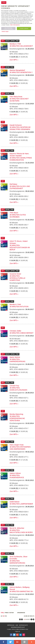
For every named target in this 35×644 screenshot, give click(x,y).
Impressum (11, 625)
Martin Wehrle (15, 357)
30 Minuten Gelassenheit (21, 46)
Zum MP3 (13, 60)
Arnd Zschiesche (16, 557)
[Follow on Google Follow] (17, 635)
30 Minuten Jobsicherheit (22, 333)
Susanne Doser (15, 274)
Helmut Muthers (16, 587)
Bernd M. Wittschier (17, 528)
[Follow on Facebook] (11, 635)
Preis (7, 613)
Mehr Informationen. (15, 25)
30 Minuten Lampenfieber (21, 504)
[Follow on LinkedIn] (21, 635)
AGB (17, 625)
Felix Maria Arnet (16, 97)
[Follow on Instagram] (24, 635)
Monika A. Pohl (15, 44)
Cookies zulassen (24, 28)
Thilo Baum (14, 213)
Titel (2, 613)
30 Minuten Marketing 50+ (21, 591)
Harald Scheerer (16, 125)
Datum (12, 613)
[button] (4, 642)
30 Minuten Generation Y (21, 72)
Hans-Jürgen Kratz (17, 445)
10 (1, 616)
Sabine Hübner (15, 473)
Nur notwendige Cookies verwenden (8, 28)
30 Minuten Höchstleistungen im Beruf (20, 247)
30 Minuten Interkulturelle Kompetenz (17, 278)
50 (6, 616)
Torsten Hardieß (16, 156)
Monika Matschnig (16, 414)
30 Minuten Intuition (19, 307)
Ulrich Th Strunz (16, 241)
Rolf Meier (13, 184)
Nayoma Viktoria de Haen (19, 154)
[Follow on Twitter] (14, 635)
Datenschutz (23, 625)
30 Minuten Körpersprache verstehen (17, 418)
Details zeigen (5, 31)
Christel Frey (14, 386)
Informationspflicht (18, 627)
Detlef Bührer (15, 502)
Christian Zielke (15, 331)
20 (4, 616)
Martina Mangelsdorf (17, 70)
